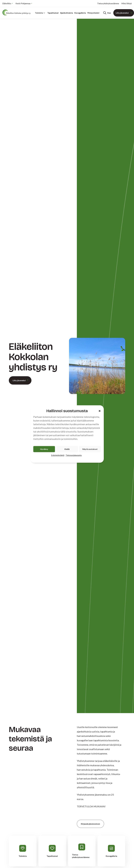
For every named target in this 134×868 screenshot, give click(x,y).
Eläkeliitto (7, 3)
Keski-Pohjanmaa (23, 3)
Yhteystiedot (93, 13)
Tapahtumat (53, 13)
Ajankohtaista (67, 13)
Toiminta (40, 13)
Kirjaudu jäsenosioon (90, 824)
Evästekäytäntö (58, 455)
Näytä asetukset (90, 449)
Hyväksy (44, 449)
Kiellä (67, 449)
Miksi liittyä (126, 3)
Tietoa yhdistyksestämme (108, 3)
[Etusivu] (17, 12)
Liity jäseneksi (122, 13)
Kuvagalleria (80, 13)
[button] (100, 411)
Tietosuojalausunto (74, 455)
